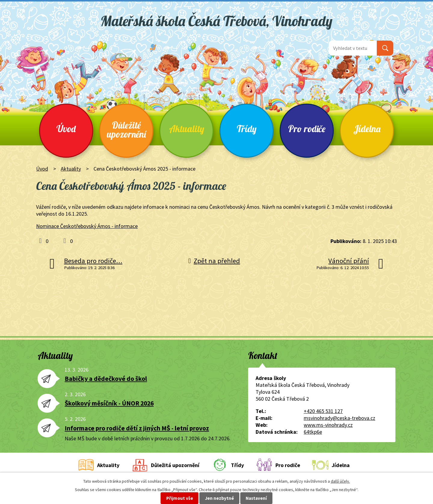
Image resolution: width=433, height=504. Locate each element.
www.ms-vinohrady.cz (328, 425)
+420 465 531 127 (323, 411)
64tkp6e (313, 432)
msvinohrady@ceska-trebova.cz (339, 418)
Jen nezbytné (220, 498)
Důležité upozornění (126, 130)
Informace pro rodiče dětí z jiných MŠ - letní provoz (137, 428)
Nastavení (256, 498)
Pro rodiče (307, 129)
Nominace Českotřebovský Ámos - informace (87, 226)
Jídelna (367, 129)
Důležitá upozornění (175, 465)
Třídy (247, 129)
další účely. (340, 481)
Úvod (66, 129)
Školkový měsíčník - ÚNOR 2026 (109, 403)
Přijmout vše (180, 498)
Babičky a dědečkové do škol (106, 379)
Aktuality (187, 129)
